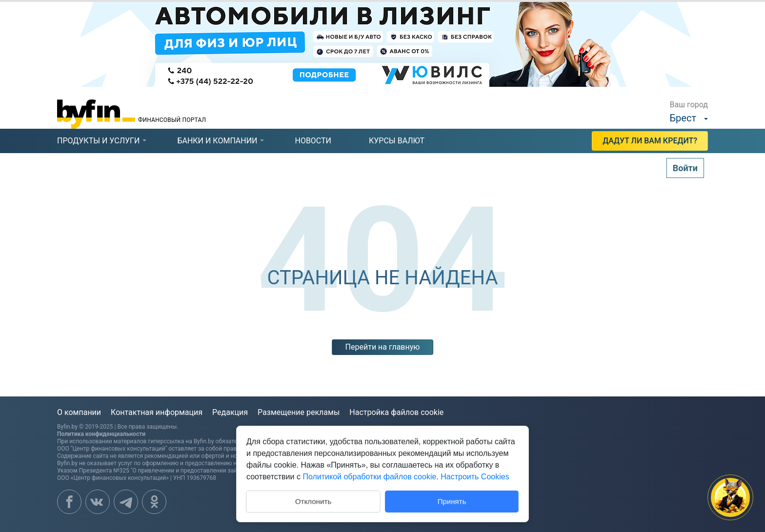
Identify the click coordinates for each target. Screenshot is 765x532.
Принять (452, 501)
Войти (685, 168)
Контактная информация (157, 412)
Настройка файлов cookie (396, 412)
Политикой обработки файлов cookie (369, 477)
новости (313, 141)
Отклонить (313, 501)
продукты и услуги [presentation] (98, 141)
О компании (79, 412)
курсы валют (397, 141)
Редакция (230, 412)
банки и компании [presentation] (217, 141)
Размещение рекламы (299, 412)
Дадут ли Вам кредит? (650, 141)
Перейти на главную (383, 347)
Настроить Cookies (475, 477)
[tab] (98, 141)
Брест (683, 118)
